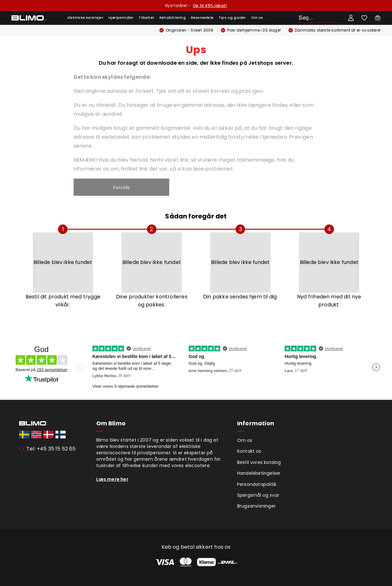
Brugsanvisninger (256, 506)
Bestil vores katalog (259, 462)
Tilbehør (146, 18)
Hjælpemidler (121, 18)
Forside (121, 187)
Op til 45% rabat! (210, 6)
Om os (257, 18)
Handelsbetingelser (259, 473)
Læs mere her (112, 479)
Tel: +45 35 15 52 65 (51, 449)
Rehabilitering (173, 18)
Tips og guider (232, 18)
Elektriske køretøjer (85, 18)
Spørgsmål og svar (258, 495)
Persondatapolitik (257, 484)
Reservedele (202, 18)
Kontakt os (249, 451)
